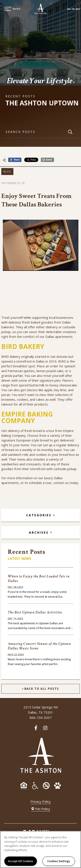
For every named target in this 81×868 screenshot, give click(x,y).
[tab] (40, 515)
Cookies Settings (59, 861)
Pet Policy (41, 809)
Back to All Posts (40, 689)
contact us (61, 483)
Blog (7, 172)
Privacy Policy (41, 801)
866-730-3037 (73, 9)
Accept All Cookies (21, 861)
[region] (40, 849)
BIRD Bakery (11, 356)
